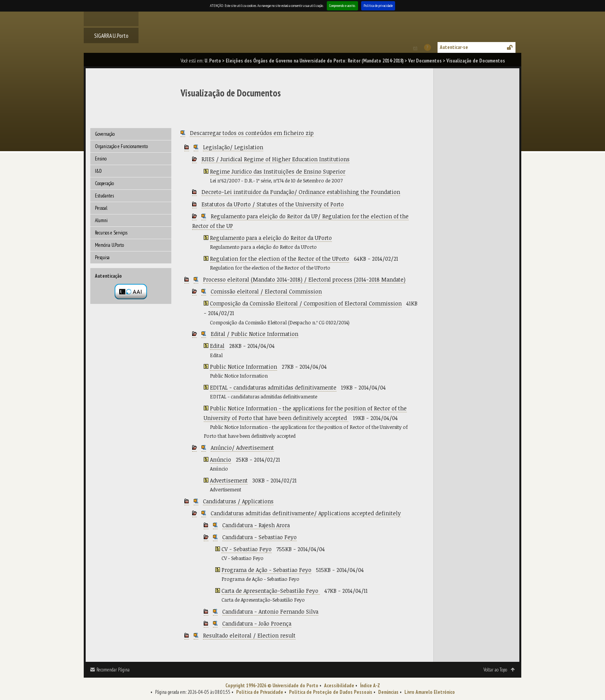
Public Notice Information (243, 367)
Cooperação (104, 183)
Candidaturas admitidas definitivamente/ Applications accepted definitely (306, 513)
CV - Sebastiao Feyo (247, 549)
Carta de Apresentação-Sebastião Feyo (271, 591)
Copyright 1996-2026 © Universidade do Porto (272, 686)
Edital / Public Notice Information (254, 334)
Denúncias (388, 692)
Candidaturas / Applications (238, 501)
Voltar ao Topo (495, 670)
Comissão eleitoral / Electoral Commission (266, 291)
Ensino (101, 159)
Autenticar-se (454, 47)
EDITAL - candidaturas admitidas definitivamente (273, 387)
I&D (98, 171)
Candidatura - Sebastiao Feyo (259, 537)
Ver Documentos (425, 61)
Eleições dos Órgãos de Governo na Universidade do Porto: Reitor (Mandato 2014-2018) (315, 61)
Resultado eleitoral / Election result (249, 635)
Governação (105, 134)
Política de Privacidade (260, 692)
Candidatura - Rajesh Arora (256, 525)
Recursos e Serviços (111, 233)
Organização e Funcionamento (121, 146)
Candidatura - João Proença (257, 623)
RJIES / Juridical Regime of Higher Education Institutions (275, 159)
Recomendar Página (113, 670)
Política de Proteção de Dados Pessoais (331, 692)
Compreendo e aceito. (342, 6)
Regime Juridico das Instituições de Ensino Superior (278, 171)
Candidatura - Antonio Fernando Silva (270, 611)
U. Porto (213, 61)
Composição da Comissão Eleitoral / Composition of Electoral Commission (306, 303)
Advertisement (229, 480)
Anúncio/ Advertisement (242, 448)
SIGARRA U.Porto (111, 35)
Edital (217, 346)
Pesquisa (102, 257)
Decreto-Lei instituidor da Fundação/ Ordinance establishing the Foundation (301, 192)
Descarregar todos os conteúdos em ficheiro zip (252, 133)
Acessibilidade (339, 686)
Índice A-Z (370, 686)
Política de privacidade (378, 6)
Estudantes (104, 196)
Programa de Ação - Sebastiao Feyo (266, 570)
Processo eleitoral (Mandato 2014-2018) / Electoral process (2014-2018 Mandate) (304, 279)
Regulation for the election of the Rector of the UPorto (280, 259)
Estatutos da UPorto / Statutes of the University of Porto (273, 204)
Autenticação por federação (131, 292)
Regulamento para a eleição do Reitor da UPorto (271, 238)
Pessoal (101, 208)
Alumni (101, 220)
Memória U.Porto (109, 245)
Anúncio (221, 460)
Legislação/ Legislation (233, 147)
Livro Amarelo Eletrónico (430, 692)
